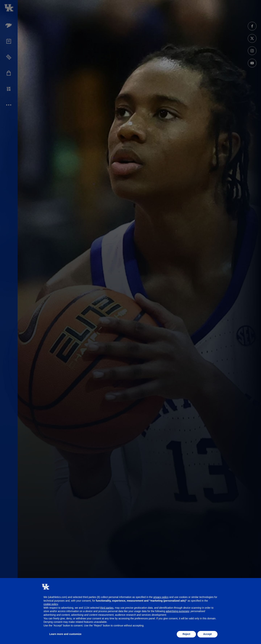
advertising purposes (178, 611)
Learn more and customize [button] (65, 634)
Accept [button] (207, 634)
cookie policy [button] (51, 604)
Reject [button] (186, 634)
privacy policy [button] (161, 597)
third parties (107, 608)
